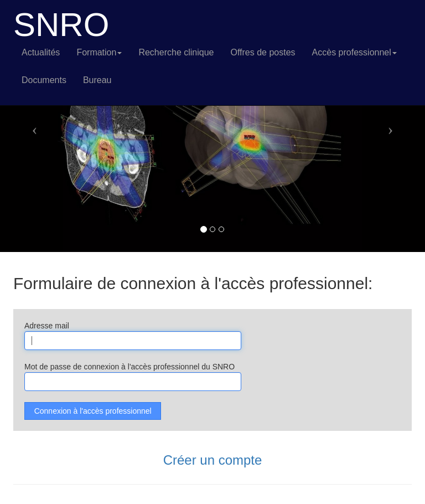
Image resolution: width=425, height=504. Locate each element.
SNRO (61, 25)
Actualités (41, 52)
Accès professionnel (354, 52)
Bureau (97, 80)
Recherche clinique (176, 52)
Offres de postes (263, 52)
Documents (44, 80)
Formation (99, 52)
